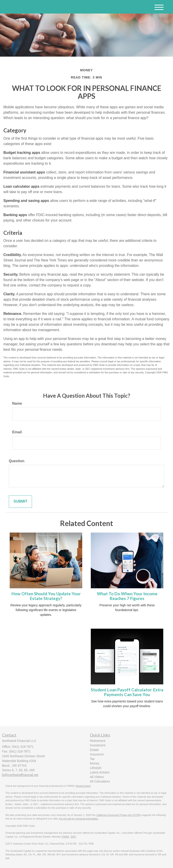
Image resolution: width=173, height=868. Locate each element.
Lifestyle (96, 768)
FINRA (65, 837)
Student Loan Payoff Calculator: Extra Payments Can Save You (127, 692)
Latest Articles (100, 772)
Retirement (98, 741)
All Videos (97, 777)
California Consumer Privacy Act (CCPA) (118, 815)
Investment (98, 745)
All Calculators (100, 781)
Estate (94, 750)
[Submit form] (20, 502)
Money (95, 763)
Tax (92, 759)
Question (17, 461)
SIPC (73, 837)
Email (17, 432)
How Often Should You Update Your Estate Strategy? (46, 596)
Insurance (97, 754)
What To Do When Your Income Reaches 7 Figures (127, 596)
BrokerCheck (84, 786)
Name (17, 403)
